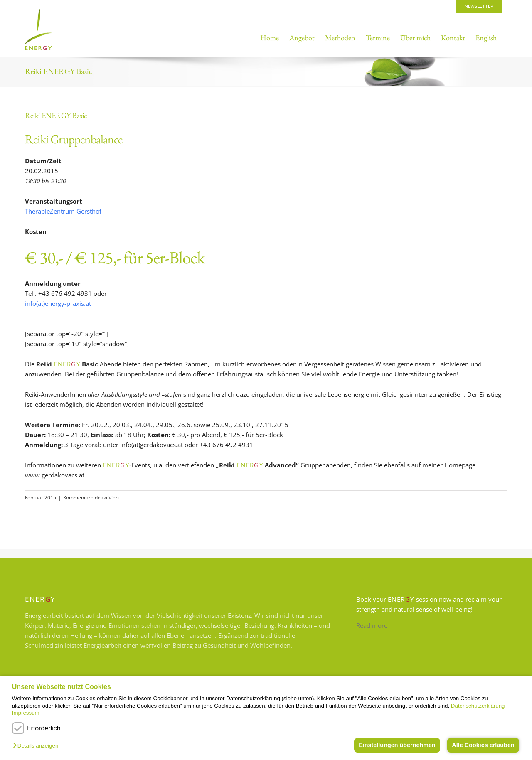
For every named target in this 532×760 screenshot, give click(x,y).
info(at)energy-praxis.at (58, 303)
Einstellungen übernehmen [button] (397, 745)
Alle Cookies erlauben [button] (483, 745)
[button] (38, 746)
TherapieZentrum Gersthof (63, 211)
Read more (372, 625)
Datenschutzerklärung (478, 706)
